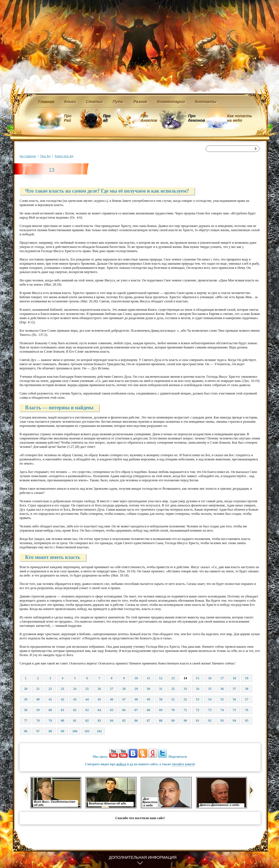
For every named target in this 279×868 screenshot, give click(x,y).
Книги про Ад (64, 156)
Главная (46, 102)
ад (131, 764)
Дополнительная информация (143, 857)
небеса (121, 764)
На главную (28, 156)
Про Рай (68, 118)
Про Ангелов (149, 118)
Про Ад (45, 156)
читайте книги (183, 764)
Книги (70, 102)
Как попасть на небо (240, 118)
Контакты (206, 102)
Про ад (106, 118)
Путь (118, 102)
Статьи (94, 102)
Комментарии (171, 102)
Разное (140, 102)
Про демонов (196, 118)
